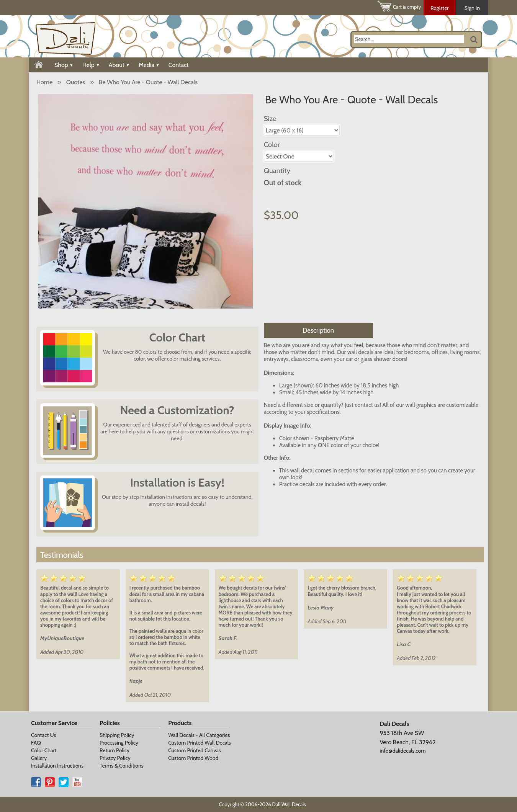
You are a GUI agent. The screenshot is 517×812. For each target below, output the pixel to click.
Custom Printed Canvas (194, 750)
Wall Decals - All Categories (199, 735)
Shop (64, 65)
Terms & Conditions (122, 766)
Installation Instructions (57, 766)
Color (272, 145)
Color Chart (44, 750)
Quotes (76, 82)
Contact (179, 65)
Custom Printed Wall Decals (200, 743)
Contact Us (43, 735)
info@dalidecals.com (402, 751)
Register (440, 8)
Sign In (472, 8)
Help (91, 65)
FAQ (36, 743)
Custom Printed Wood (193, 758)
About (119, 65)
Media (149, 65)
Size (270, 118)
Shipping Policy (117, 735)
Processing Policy (119, 743)
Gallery (39, 758)
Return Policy (115, 750)
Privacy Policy (115, 758)
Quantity (277, 171)
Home (44, 82)
